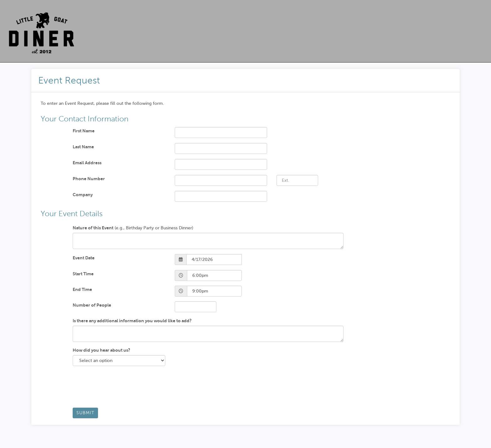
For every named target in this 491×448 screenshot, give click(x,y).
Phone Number (89, 179)
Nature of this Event (93, 228)
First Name (84, 131)
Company (83, 195)
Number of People (92, 305)
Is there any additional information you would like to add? (132, 321)
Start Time (83, 274)
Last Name (83, 147)
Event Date (84, 258)
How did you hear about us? (101, 350)
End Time (82, 289)
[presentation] (120, 389)
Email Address (87, 163)
